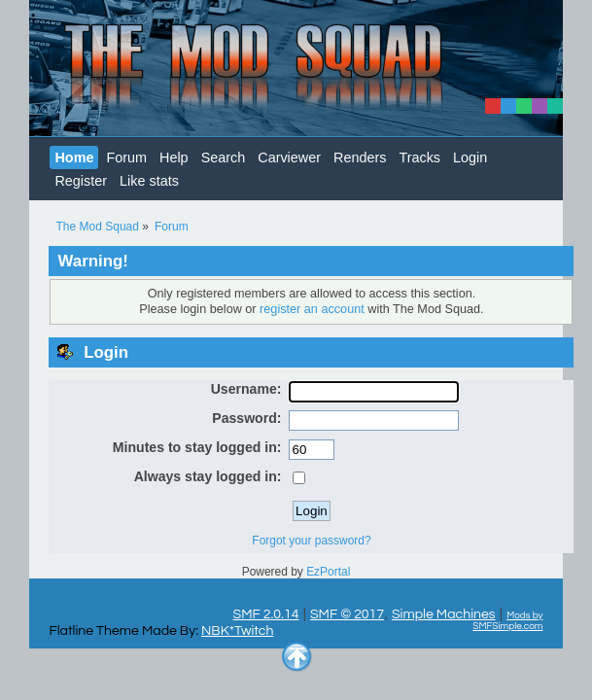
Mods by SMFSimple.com (507, 621)
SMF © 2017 (347, 614)
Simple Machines (444, 614)
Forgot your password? (311, 541)
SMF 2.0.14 (266, 614)
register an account (312, 309)
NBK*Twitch (237, 630)
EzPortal (328, 572)
